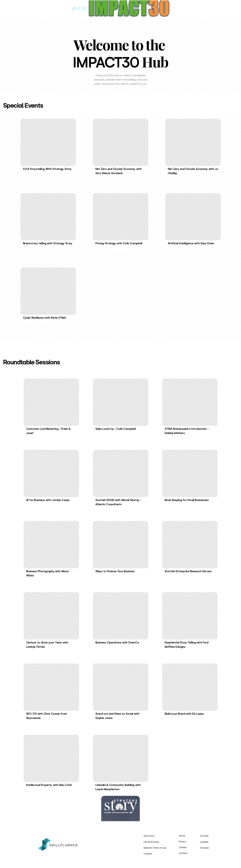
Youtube (204, 848)
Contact (183, 853)
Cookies (148, 854)
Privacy (182, 841)
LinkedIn (204, 842)
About (182, 836)
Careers (183, 847)
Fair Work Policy (151, 842)
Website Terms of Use (155, 848)
